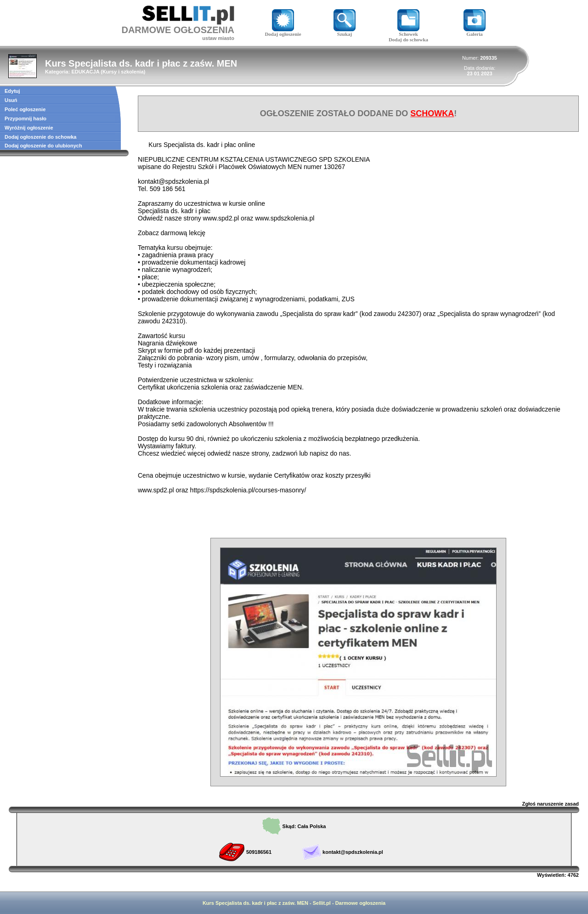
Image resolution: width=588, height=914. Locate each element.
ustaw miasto (218, 38)
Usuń (11, 100)
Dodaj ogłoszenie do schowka (40, 137)
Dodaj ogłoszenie (283, 32)
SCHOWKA (432, 113)
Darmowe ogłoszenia (360, 903)
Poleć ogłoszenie (25, 109)
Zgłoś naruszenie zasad (551, 804)
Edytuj (12, 91)
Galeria (475, 32)
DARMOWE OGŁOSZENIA (178, 30)
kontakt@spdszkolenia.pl (353, 852)
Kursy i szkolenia (123, 72)
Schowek (408, 32)
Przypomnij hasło (25, 118)
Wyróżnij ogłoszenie (29, 128)
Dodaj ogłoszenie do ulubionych (43, 146)
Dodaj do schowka (408, 39)
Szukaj (345, 32)
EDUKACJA (85, 72)
